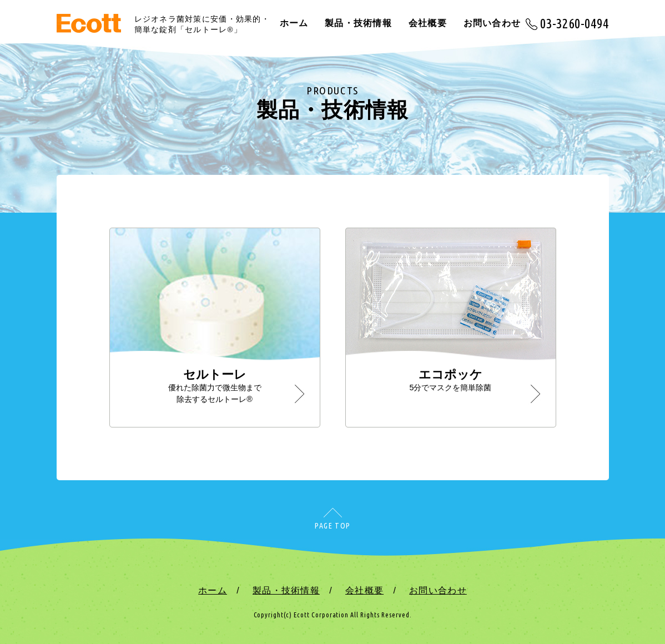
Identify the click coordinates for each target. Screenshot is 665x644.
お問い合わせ (492, 23)
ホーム (294, 23)
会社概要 (428, 23)
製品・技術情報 (358, 23)
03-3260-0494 (575, 23)
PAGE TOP (332, 526)
